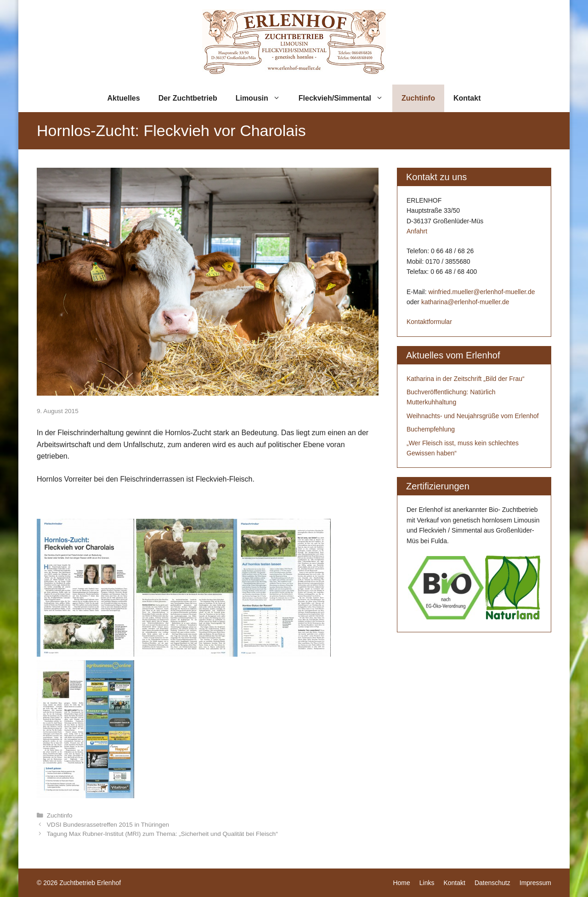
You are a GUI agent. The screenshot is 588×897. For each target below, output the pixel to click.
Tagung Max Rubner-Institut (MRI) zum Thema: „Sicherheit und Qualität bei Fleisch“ (162, 834)
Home (401, 883)
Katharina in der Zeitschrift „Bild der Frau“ (466, 379)
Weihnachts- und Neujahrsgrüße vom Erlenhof (473, 416)
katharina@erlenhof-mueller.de (465, 302)
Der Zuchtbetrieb (188, 98)
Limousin (263, 98)
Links (427, 883)
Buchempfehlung (431, 429)
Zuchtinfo (418, 98)
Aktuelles (124, 98)
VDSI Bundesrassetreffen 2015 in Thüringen (108, 825)
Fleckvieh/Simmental (345, 98)
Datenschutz (492, 883)
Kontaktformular (429, 322)
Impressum (535, 883)
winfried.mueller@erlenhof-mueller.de (481, 292)
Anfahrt (417, 231)
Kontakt (467, 98)
